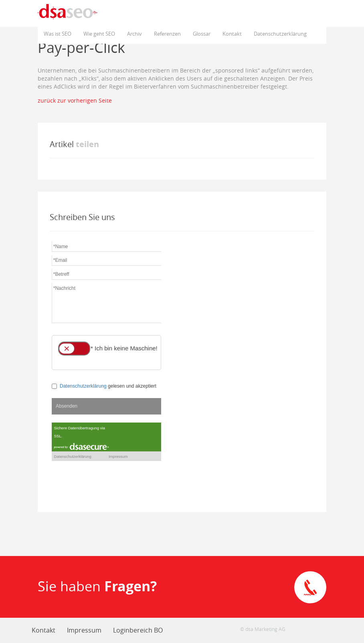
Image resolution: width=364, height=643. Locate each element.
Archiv (134, 34)
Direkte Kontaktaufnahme (310, 587)
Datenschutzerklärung (280, 34)
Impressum (84, 630)
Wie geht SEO (99, 34)
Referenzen (167, 34)
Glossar (202, 34)
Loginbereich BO (138, 630)
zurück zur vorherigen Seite (75, 100)
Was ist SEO (58, 34)
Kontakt (232, 34)
